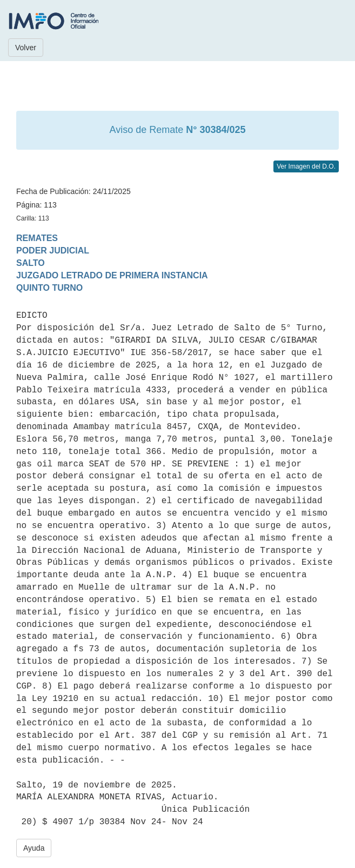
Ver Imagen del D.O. (306, 166)
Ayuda (34, 848)
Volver (26, 48)
